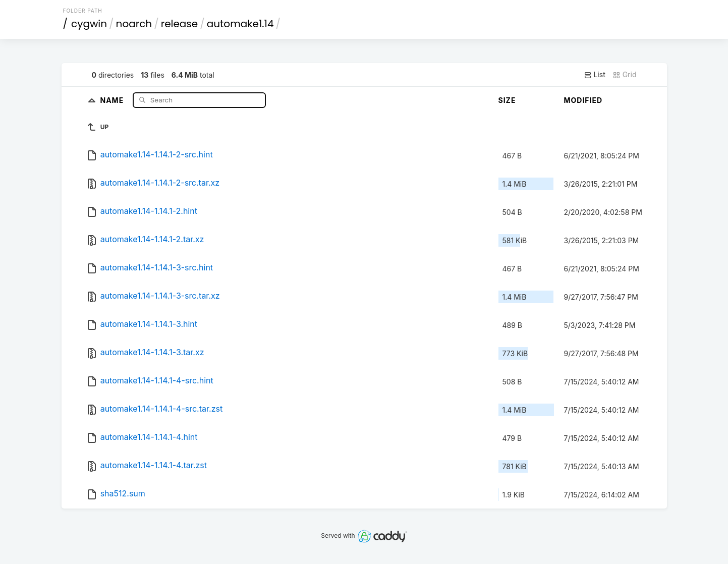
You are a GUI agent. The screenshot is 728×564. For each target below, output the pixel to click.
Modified (583, 100)
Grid (625, 75)
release (180, 24)
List (595, 75)
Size (507, 100)
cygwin (89, 24)
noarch (134, 24)
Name (113, 100)
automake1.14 (240, 24)
